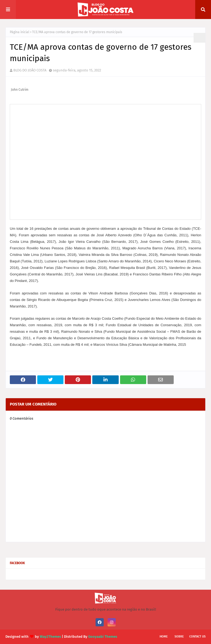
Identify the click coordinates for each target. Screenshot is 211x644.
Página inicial (20, 32)
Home (164, 637)
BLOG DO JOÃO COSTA (30, 70)
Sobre (179, 637)
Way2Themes (50, 637)
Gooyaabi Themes (103, 637)
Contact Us (197, 637)
